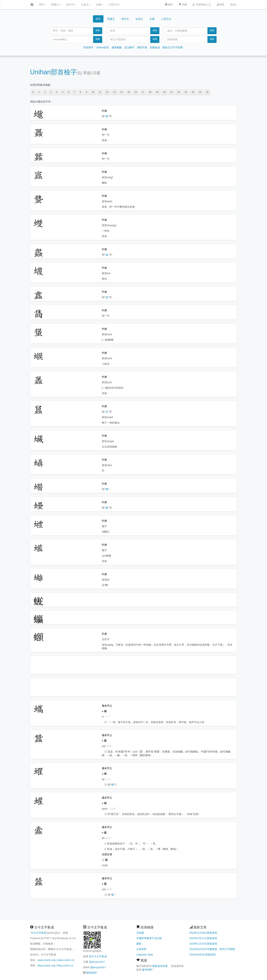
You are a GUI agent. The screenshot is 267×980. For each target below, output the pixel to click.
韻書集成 (155, 47)
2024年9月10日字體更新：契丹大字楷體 (212, 949)
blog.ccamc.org (46, 965)
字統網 (140, 933)
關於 (169, 5)
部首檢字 (88, 47)
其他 (234, 5)
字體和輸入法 (202, 5)
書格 (139, 944)
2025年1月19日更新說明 (203, 944)
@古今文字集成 (98, 956)
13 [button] (114, 92)
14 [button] (122, 92)
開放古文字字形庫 (173, 47)
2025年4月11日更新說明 (203, 938)
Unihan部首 (103, 47)
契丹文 (71, 5)
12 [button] (107, 92)
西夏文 (56, 5)
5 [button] (63, 92)
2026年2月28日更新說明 (203, 933)
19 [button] (157, 92)
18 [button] (150, 92)
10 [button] (93, 92)
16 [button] (136, 92)
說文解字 (129, 47)
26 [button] (207, 92)
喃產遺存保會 (160, 966)
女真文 (86, 5)
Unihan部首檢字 (54, 72)
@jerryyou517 (97, 962)
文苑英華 (141, 949)
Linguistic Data (145, 955)
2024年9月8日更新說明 (202, 955)
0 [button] (33, 92)
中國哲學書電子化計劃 (149, 938)
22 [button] (179, 92)
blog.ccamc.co (65, 965)
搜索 (98, 30)
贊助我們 (91, 973)
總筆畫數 (117, 47)
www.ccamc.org (47, 960)
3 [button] (51, 92)
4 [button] (57, 92)
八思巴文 (114, 5)
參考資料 (147, 970)
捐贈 (183, 5)
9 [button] (86, 92)
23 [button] (186, 92)
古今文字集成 (38, 933)
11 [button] (100, 92)
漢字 (42, 5)
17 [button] (143, 92)
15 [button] (129, 92)
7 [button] (75, 92)
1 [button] (39, 92)
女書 (99, 5)
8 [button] (80, 92)
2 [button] (45, 92)
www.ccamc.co (66, 960)
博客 (221, 5)
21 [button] (171, 92)
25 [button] (200, 92)
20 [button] (164, 92)
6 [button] (69, 92)
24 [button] (193, 92)
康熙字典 (142, 47)
